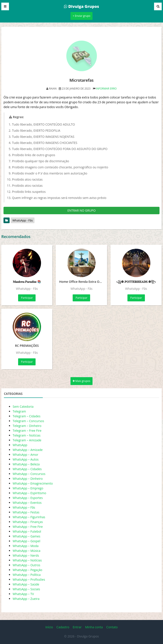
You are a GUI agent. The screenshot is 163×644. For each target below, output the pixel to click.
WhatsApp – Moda (26, 546)
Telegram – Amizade (27, 440)
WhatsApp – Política (27, 575)
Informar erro (106, 89)
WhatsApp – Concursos (29, 474)
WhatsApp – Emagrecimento (33, 483)
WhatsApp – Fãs (24, 507)
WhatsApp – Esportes (28, 498)
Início (49, 627)
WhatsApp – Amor (25, 455)
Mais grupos (81, 381)
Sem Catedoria (23, 407)
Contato (112, 627)
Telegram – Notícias (27, 435)
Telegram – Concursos (28, 421)
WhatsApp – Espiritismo (29, 493)
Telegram (19, 411)
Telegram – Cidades (27, 416)
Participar (27, 298)
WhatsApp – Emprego (28, 488)
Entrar (77, 627)
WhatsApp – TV (23, 594)
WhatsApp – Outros (27, 565)
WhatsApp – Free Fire (28, 527)
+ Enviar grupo (81, 16)
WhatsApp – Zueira (26, 599)
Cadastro (63, 627)
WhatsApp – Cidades (27, 469)
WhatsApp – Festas (26, 512)
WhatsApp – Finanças (28, 522)
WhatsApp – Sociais (26, 589)
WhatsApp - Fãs (23, 220)
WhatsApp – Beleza (26, 464)
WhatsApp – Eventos (27, 503)
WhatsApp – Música (27, 551)
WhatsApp (20, 445)
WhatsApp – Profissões (29, 579)
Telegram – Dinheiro (27, 426)
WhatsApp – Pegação (27, 570)
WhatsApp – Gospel (26, 541)
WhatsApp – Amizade (28, 450)
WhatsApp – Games (27, 536)
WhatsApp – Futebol (27, 531)
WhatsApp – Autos (26, 459)
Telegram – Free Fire (27, 431)
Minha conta (94, 627)
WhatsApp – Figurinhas (29, 517)
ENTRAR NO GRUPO (81, 210)
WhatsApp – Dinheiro (28, 479)
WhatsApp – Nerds (26, 555)
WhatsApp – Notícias (27, 560)
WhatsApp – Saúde (26, 584)
